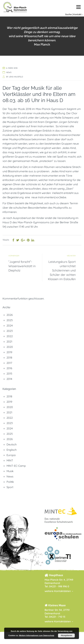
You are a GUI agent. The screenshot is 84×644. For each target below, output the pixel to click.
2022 (10, 336)
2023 (10, 331)
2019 (9, 352)
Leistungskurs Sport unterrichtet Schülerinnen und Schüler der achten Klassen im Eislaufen (62, 270)
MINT (10, 460)
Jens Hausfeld (16, 77)
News (9, 72)
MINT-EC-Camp (16, 466)
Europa (11, 455)
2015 (9, 374)
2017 (9, 363)
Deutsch (12, 444)
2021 (9, 342)
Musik (10, 471)
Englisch (12, 450)
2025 (10, 320)
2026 (10, 315)
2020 (10, 347)
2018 (9, 358)
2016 (9, 368)
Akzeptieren (66, 635)
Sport (10, 487)
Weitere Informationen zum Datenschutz (37, 635)
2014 (9, 379)
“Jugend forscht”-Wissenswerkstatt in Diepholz (22, 266)
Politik (10, 482)
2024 (10, 326)
